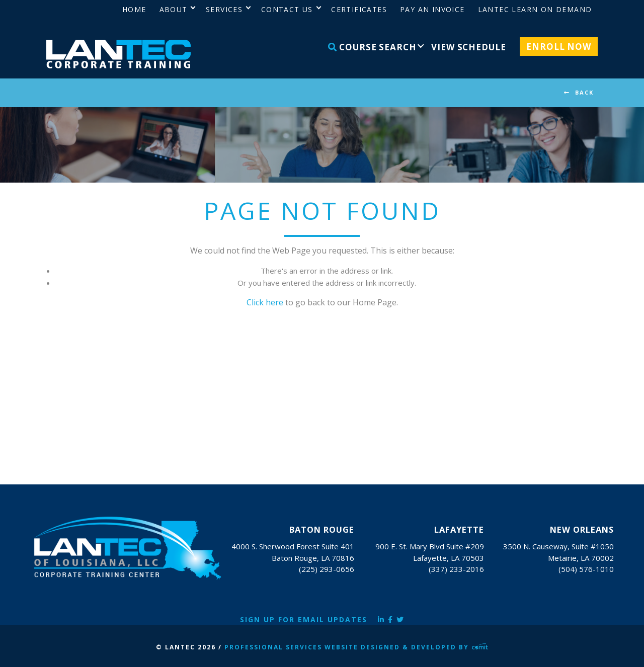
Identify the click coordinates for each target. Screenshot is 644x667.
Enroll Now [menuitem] (559, 47)
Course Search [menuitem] (372, 47)
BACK (584, 92)
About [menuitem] (174, 9)
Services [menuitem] (224, 9)
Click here (265, 302)
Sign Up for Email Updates (304, 619)
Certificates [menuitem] (359, 9)
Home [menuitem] (134, 9)
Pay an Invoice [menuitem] (432, 9)
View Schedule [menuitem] (468, 47)
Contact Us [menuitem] (287, 9)
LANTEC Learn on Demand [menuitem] (535, 9)
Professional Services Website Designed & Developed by (356, 647)
